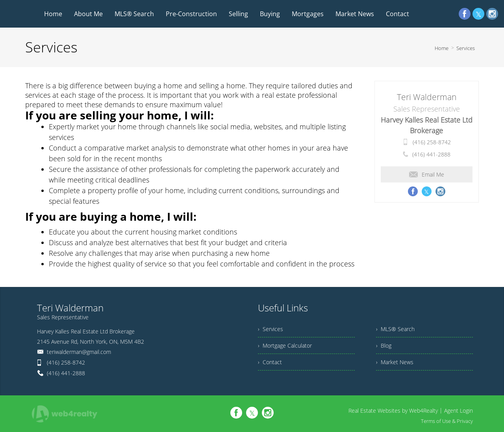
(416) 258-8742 (432, 142)
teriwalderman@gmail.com (79, 352)
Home (442, 48)
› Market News (395, 362)
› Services (271, 329)
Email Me (427, 174)
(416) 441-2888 (431, 154)
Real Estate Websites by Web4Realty (393, 411)
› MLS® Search (395, 329)
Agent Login (459, 411)
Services (466, 48)
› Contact (270, 362)
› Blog (384, 345)
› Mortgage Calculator (285, 345)
